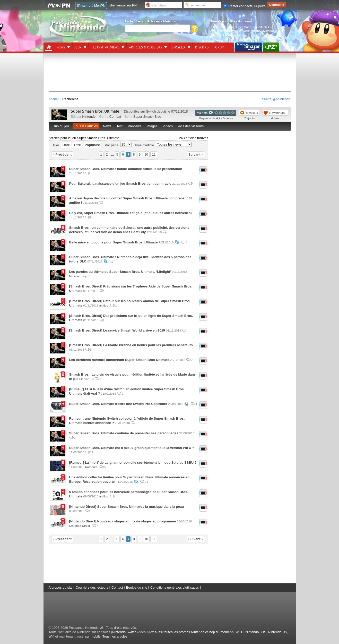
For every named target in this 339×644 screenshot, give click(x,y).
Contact (117, 587)
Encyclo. (179, 47)
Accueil (54, 99)
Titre (77, 145)
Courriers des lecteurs (92, 587)
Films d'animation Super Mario (231, 27)
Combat (115, 117)
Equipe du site (137, 587)
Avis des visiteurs (191, 126)
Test (119, 126)
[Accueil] (49, 47)
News (61, 47)
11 (154, 154)
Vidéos (168, 126)
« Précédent (62, 154)
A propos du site (61, 587)
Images (152, 126)
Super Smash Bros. (148, 117)
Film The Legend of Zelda (228, 35)
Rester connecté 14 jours (245, 6)
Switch (151, 111)
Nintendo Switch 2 (229, 31)
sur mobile (93, 636)
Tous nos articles (115, 636)
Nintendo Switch (124, 632)
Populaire (92, 145)
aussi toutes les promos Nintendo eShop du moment (194, 632)
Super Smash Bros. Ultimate (95, 111)
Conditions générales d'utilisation (175, 587)
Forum (219, 47)
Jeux (78, 47)
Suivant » (196, 154)
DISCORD (202, 47)
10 (146, 154)
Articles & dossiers (146, 47)
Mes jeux (252, 113)
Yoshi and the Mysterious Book (263, 31)
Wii (51, 636)
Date (66, 145)
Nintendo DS (278, 632)
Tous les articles (86, 126)
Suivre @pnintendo (276, 99)
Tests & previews (105, 47)
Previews (134, 126)
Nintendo (89, 117)
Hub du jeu (61, 126)
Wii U (240, 632)
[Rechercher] (157, 28)
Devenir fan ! (278, 113)
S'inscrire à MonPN (91, 6)
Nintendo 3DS (256, 632)
